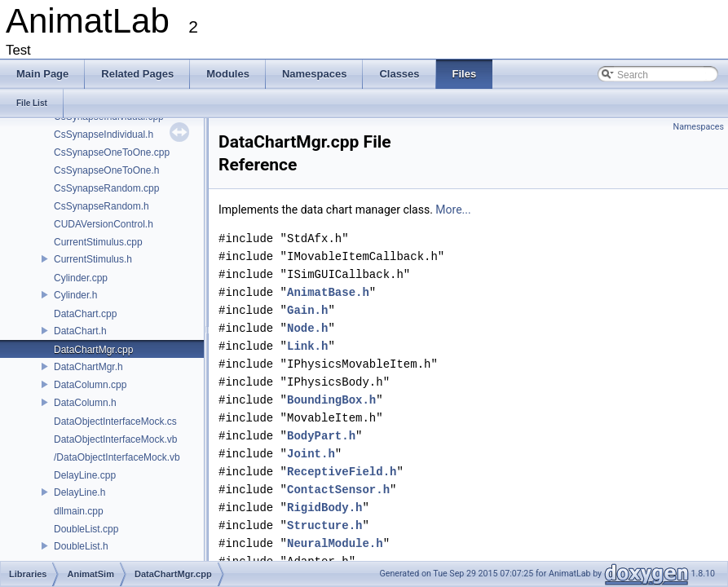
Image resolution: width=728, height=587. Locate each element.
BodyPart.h (321, 436)
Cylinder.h (75, 295)
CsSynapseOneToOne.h (106, 170)
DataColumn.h (85, 403)
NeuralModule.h (335, 543)
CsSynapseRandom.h (101, 206)
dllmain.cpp (79, 511)
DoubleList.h (81, 546)
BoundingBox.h (331, 400)
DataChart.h (80, 331)
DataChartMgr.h (88, 367)
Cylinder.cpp (81, 278)
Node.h (307, 328)
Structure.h (324, 525)
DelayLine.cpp (85, 475)
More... (453, 210)
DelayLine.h (79, 492)
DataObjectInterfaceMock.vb (115, 439)
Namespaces (699, 127)
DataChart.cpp (85, 314)
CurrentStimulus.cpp (98, 242)
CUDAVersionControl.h (104, 224)
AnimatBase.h (328, 292)
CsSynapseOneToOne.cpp (112, 152)
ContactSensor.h (338, 490)
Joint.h (311, 454)
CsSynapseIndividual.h (104, 135)
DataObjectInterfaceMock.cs (115, 421)
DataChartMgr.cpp (93, 350)
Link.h (307, 346)
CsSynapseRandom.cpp (106, 188)
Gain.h (307, 310)
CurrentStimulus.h (93, 259)
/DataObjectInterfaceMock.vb (117, 457)
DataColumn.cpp (90, 385)
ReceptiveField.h (342, 472)
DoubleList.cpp (86, 529)
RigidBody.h (324, 508)
